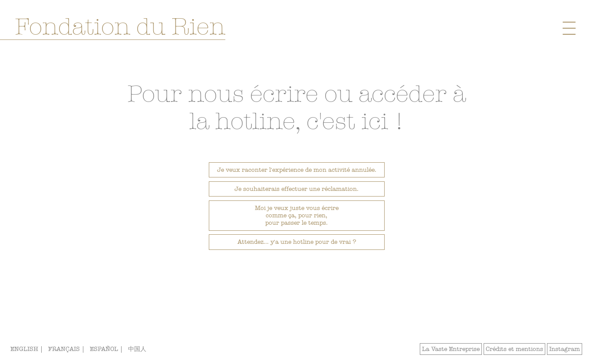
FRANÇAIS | (67, 349)
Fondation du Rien (120, 27)
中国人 (137, 349)
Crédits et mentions (514, 349)
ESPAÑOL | (107, 349)
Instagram (565, 349)
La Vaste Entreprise (451, 349)
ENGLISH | (28, 349)
